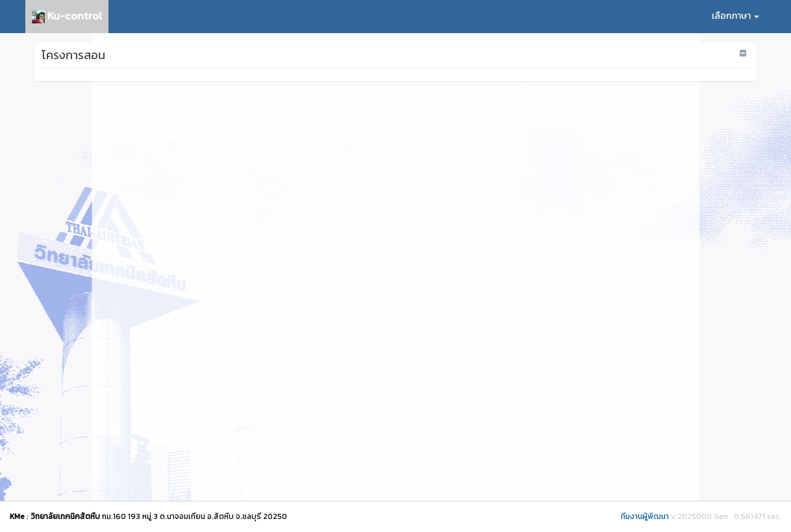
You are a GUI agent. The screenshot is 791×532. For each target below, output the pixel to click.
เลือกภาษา (735, 16)
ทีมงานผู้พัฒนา (645, 516)
